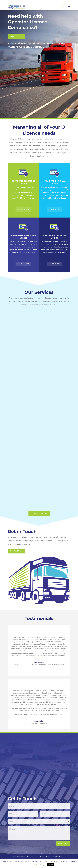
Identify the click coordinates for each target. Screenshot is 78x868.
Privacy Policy (40, 857)
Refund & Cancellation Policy (54, 857)
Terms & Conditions (19, 857)
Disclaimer (30, 857)
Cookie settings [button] (39, 865)
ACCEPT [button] (50, 865)
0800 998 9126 (35, 47)
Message (63, 844)
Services (44, 156)
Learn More (23, 209)
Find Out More (39, 514)
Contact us (16, 36)
